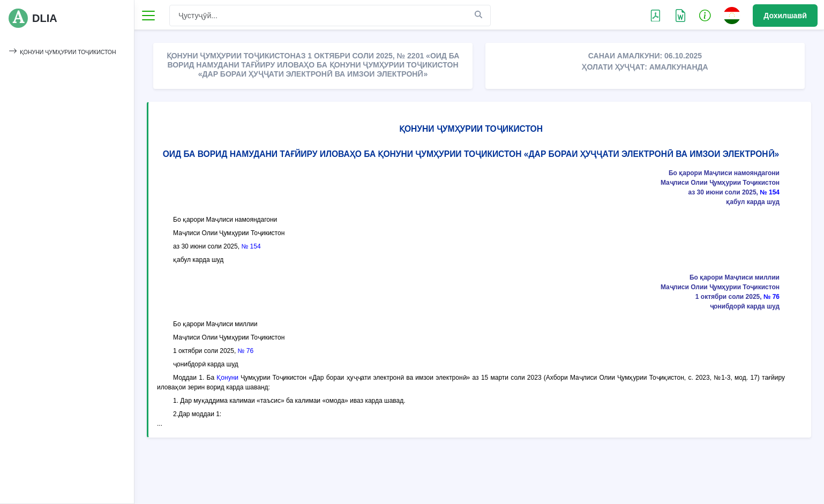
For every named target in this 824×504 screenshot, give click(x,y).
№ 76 (771, 297)
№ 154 (770, 192)
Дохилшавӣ (785, 16)
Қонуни (227, 378)
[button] (705, 15)
